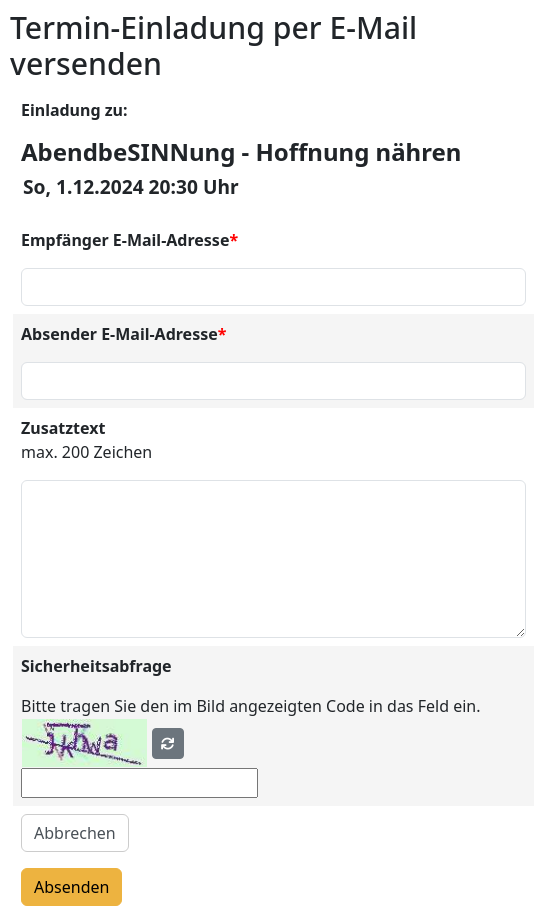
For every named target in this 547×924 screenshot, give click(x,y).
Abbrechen (75, 833)
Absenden (71, 887)
